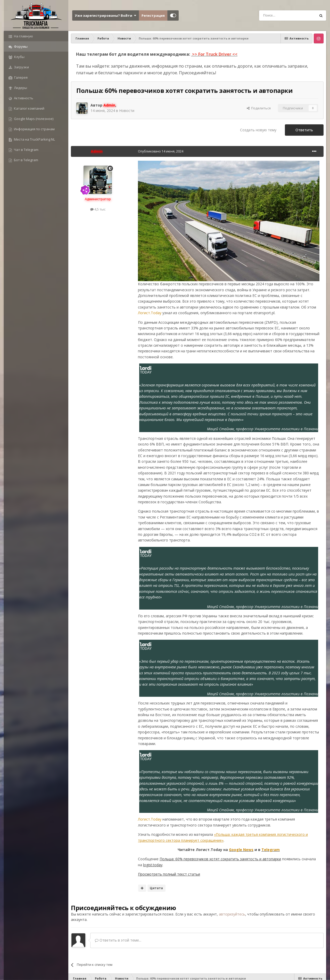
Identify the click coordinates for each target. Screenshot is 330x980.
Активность (23, 98)
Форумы (20, 46)
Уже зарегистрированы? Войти (105, 15)
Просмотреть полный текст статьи (169, 874)
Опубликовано (161, 151)
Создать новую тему (258, 130)
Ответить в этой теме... (118, 940)
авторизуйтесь (232, 914)
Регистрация (153, 15)
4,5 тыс (98, 209)
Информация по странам (34, 129)
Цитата (156, 888)
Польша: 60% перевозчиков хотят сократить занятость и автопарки (220, 859)
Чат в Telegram (26, 150)
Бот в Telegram (26, 160)
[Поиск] (276, 15)
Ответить (304, 130)
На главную (23, 36)
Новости (127, 111)
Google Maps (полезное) (33, 119)
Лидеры (20, 88)
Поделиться (259, 108)
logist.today (153, 865)
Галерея (20, 77)
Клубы (19, 57)
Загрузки (21, 67)
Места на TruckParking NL (34, 139)
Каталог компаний (29, 108)
